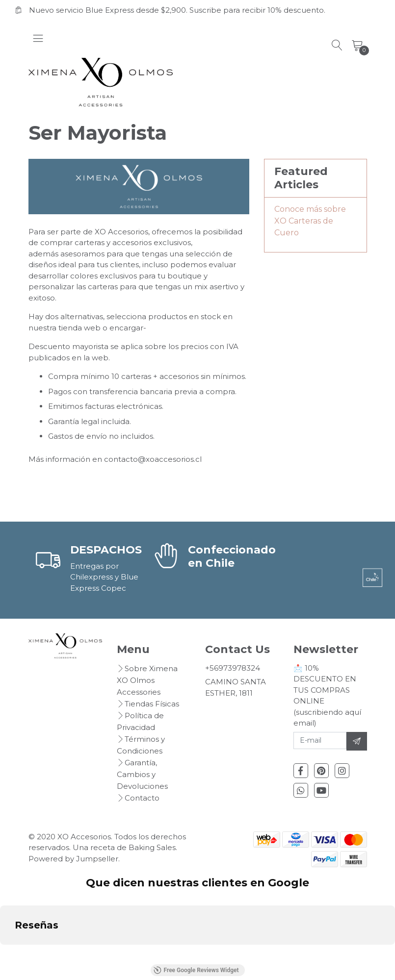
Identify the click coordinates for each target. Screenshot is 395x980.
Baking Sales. (153, 847)
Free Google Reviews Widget (196, 970)
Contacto (142, 798)
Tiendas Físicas (152, 704)
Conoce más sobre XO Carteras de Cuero (310, 221)
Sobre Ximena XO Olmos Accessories (147, 680)
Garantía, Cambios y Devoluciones (142, 774)
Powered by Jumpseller (73, 859)
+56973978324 (233, 668)
